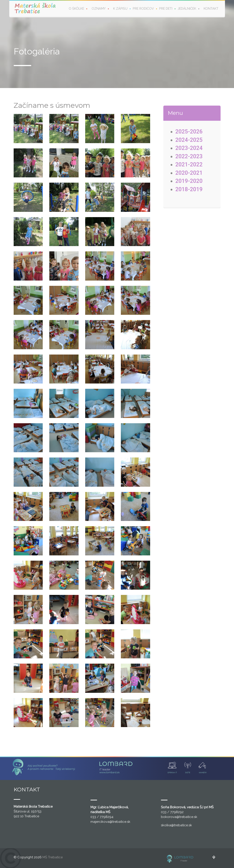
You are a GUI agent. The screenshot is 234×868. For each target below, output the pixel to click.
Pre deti (166, 8)
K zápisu (120, 8)
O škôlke (76, 8)
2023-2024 (189, 148)
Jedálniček (187, 8)
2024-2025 (189, 140)
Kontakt (211, 8)
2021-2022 (189, 165)
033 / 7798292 (172, 812)
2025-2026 (189, 132)
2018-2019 (189, 189)
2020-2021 (189, 173)
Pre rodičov (143, 8)
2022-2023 (189, 156)
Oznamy (99, 8)
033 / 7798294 (102, 817)
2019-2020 (189, 181)
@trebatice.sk (120, 822)
